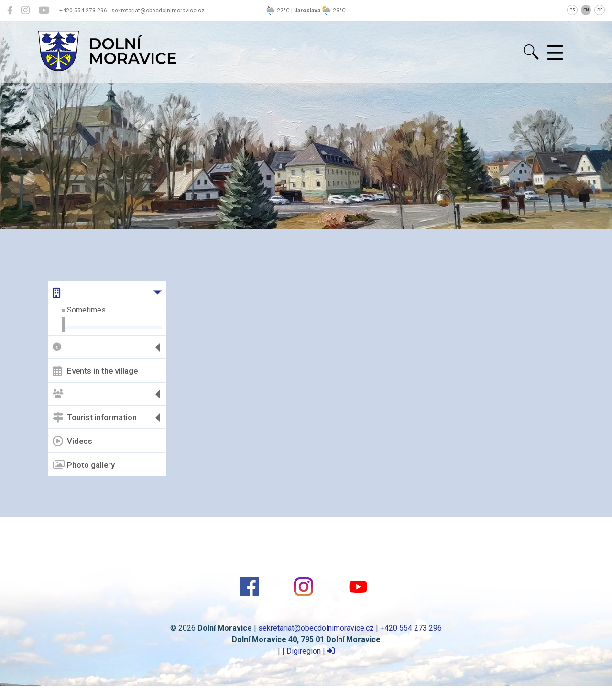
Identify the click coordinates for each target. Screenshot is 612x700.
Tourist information (95, 418)
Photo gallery (84, 465)
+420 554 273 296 (411, 628)
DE (600, 10)
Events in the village (95, 371)
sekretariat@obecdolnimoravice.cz (316, 628)
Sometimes (86, 310)
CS (572, 10)
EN (586, 10)
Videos (72, 441)
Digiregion (304, 651)
